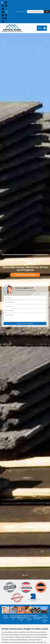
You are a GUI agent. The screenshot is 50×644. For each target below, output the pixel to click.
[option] (5, 613)
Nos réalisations (25, 275)
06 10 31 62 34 (4, 17)
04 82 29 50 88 (4, 7)
